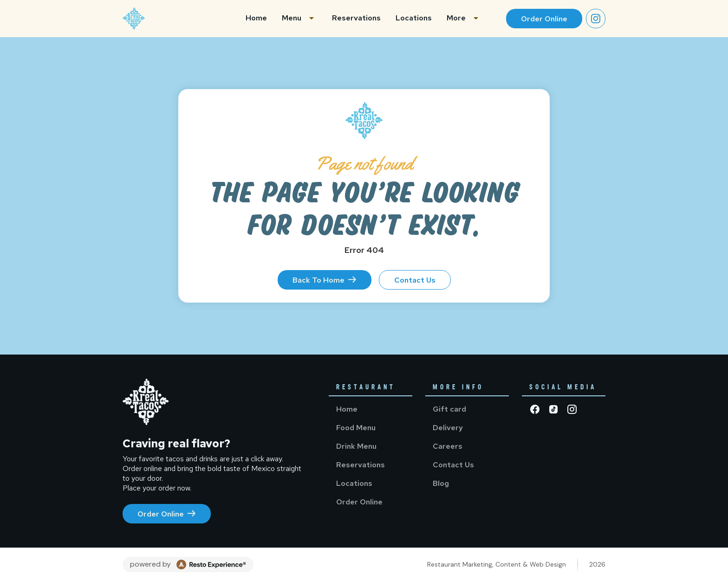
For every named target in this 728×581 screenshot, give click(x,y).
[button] (299, 19)
